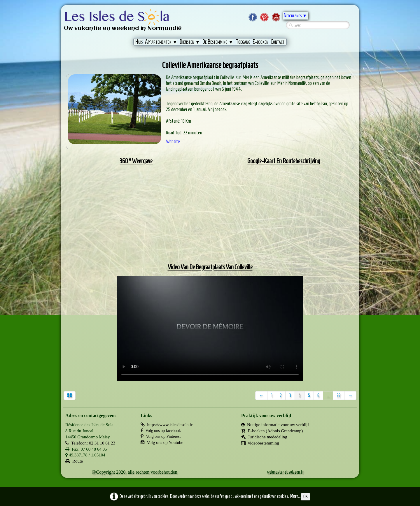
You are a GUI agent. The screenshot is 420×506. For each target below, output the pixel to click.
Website (173, 141)
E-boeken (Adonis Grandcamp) (272, 431)
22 (339, 395)
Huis (139, 42)
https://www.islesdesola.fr (167, 425)
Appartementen (161, 42)
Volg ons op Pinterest (161, 436)
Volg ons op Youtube (162, 442)
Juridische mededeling (264, 437)
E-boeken (260, 42)
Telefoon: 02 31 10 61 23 (90, 443)
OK (306, 497)
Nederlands (295, 15)
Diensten (190, 42)
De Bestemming (218, 42)
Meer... (295, 496)
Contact (278, 42)
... (328, 395)
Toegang (243, 42)
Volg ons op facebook (161, 431)
